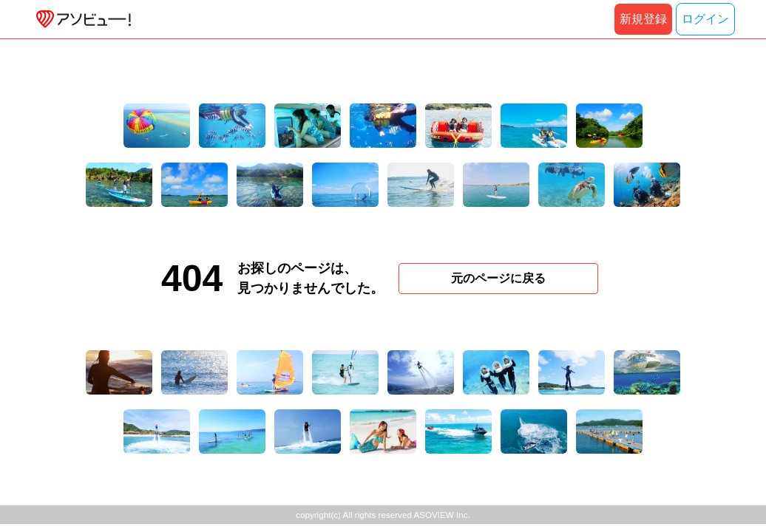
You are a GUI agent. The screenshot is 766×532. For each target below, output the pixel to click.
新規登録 (643, 19)
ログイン (705, 19)
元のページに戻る (498, 278)
